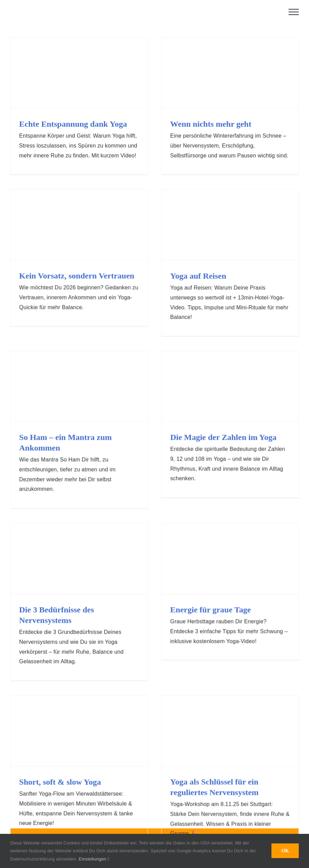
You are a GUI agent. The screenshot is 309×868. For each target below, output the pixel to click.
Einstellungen (94, 859)
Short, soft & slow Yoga (86, 741)
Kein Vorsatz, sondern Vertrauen (102, 256)
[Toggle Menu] (294, 12)
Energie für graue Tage (204, 590)
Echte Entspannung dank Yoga (73, 124)
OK (285, 851)
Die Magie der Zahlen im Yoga (230, 419)
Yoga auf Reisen (179, 277)
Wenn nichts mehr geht (205, 124)
